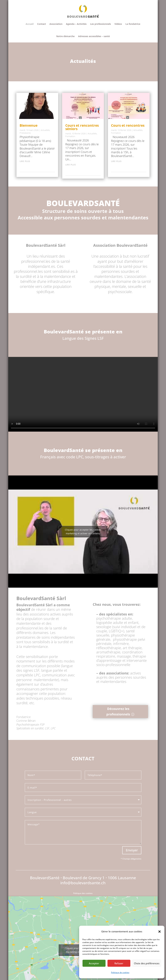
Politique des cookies (83, 893)
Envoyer (132, 850)
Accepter (94, 963)
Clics (90, 729)
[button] (160, 932)
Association (56, 24)
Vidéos (118, 24)
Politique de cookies (120, 972)
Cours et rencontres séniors (82, 127)
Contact (41, 24)
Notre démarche (65, 36)
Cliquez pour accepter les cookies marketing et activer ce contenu (83, 532)
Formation (70, 136)
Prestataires (25, 133)
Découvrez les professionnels (118, 711)
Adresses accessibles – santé (94, 36)
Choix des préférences (147, 963)
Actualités (45, 130)
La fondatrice (133, 24)
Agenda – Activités (76, 24)
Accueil (30, 24)
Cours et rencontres (128, 125)
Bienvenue (29, 125)
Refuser (119, 963)
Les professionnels (101, 24)
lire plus (25, 161)
